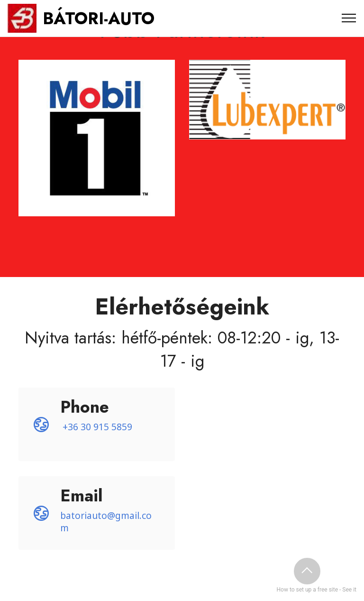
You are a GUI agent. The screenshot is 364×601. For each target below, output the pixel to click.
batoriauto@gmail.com (106, 522)
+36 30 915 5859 (97, 427)
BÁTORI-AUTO (99, 18)
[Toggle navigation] (349, 18)
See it (349, 590)
